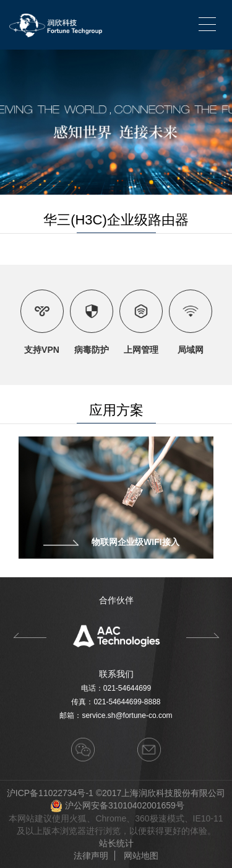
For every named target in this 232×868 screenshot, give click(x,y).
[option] (116, 635)
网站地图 (141, 856)
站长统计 (116, 843)
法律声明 (91, 856)
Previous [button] (29, 635)
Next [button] (203, 635)
